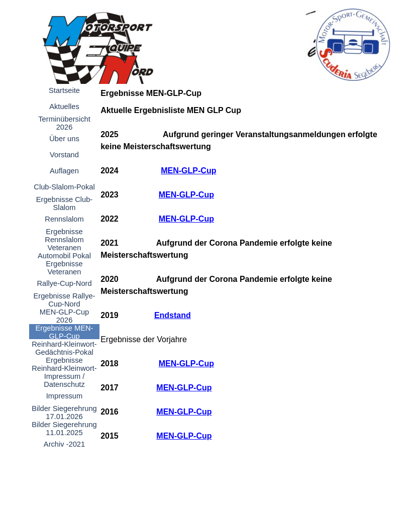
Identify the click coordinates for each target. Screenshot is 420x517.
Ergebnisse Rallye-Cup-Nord (64, 300)
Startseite (64, 90)
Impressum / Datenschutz (64, 380)
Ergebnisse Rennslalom (64, 236)
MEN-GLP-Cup (188, 171)
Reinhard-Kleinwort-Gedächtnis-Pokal (64, 348)
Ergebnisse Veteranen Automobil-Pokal (65, 272)
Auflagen (64, 171)
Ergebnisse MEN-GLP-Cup (65, 332)
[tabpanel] (243, 285)
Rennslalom (64, 219)
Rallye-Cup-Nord (64, 283)
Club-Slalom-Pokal (64, 187)
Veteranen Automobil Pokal (64, 252)
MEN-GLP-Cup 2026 (65, 316)
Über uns (64, 139)
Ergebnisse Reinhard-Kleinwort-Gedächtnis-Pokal (64, 368)
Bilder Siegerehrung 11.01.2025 (64, 429)
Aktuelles (64, 107)
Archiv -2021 (64, 444)
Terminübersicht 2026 (64, 123)
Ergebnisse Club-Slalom (64, 203)
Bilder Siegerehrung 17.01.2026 (64, 412)
